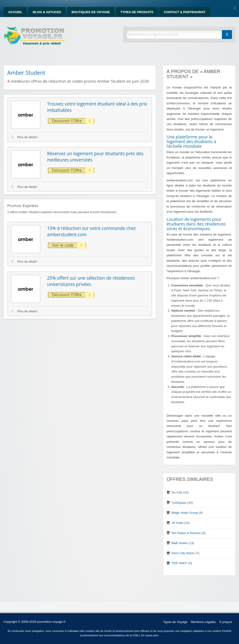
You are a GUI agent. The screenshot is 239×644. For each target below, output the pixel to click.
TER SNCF (179, 563)
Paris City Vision (183, 553)
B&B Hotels (180, 543)
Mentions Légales (203, 622)
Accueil (15, 12)
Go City (177, 492)
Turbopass (179, 503)
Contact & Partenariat (185, 12)
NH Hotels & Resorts (186, 533)
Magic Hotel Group (185, 513)
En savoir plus (150, 635)
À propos (226, 622)
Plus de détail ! (25, 137)
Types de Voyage (175, 622)
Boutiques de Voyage (91, 12)
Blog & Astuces (47, 12)
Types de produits (137, 12)
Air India (177, 523)
